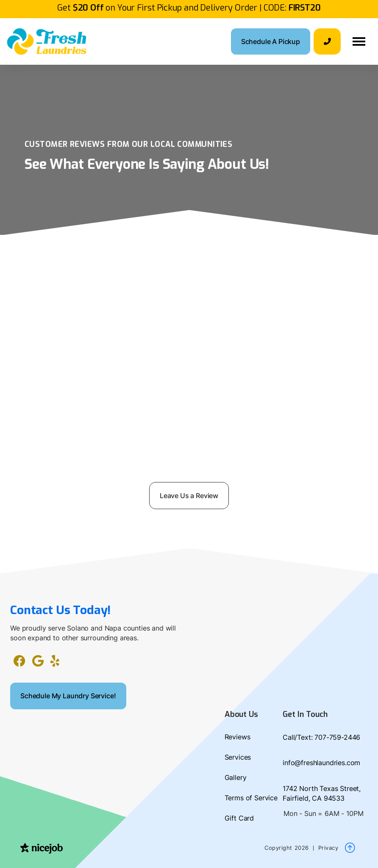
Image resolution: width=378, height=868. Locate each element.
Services (238, 757)
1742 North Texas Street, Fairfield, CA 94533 (322, 793)
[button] (359, 41)
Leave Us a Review (189, 496)
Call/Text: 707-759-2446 (321, 737)
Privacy (328, 848)
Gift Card (239, 818)
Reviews (238, 737)
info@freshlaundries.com (321, 763)
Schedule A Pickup (271, 41)
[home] (47, 41)
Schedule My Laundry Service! (68, 696)
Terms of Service (251, 798)
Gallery (236, 777)
